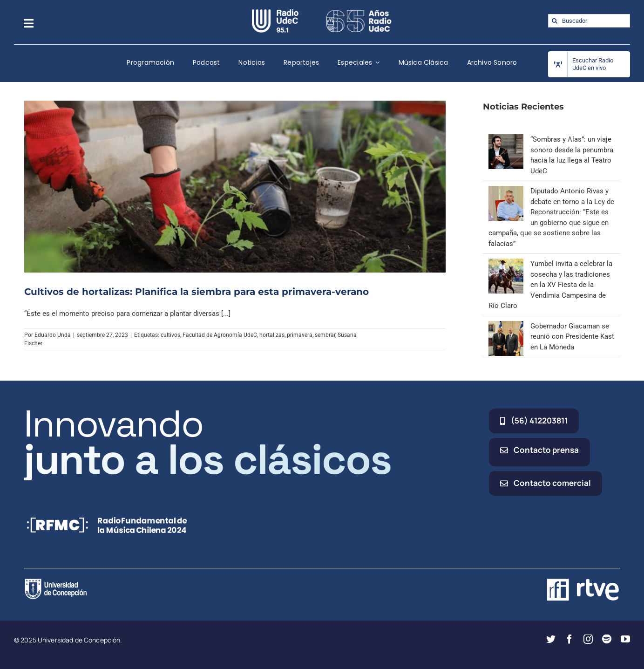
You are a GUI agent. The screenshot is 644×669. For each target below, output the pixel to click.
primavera (300, 335)
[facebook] (569, 639)
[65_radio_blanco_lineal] (359, 13)
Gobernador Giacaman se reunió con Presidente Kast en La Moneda (572, 337)
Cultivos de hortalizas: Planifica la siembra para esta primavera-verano (197, 292)
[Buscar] (555, 21)
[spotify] (607, 639)
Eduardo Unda (53, 335)
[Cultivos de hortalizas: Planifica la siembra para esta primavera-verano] (235, 186)
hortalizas (272, 335)
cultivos (170, 335)
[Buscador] (589, 21)
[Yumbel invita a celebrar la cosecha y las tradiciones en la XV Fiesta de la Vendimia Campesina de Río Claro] (506, 264)
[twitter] (551, 639)
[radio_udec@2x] (275, 13)
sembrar (325, 335)
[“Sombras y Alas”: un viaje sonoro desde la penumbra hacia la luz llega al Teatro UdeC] (506, 139)
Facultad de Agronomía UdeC (220, 335)
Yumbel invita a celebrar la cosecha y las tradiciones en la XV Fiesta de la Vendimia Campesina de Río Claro (550, 285)
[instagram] (588, 639)
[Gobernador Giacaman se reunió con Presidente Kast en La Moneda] (506, 326)
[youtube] (625, 639)
